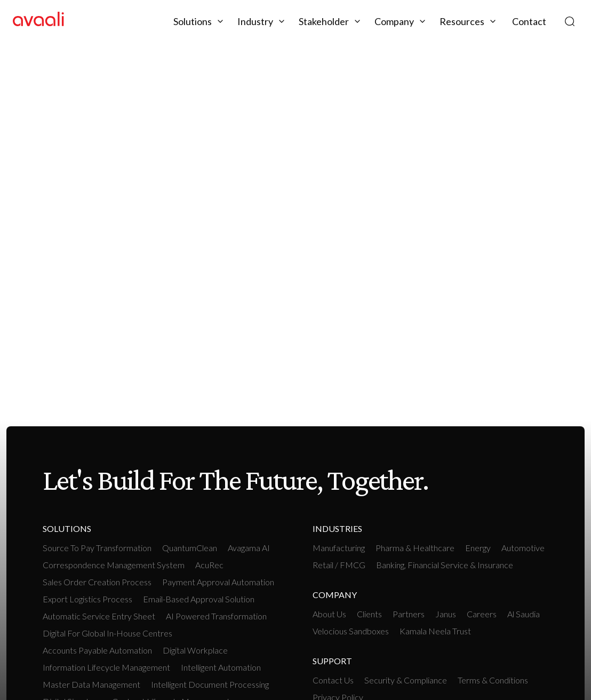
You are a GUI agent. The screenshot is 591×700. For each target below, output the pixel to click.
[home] (38, 21)
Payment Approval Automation (218, 582)
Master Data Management (91, 684)
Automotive (523, 548)
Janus (446, 614)
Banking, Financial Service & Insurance (445, 565)
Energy (478, 548)
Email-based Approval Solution (199, 599)
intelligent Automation (221, 667)
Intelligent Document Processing (210, 684)
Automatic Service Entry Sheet (99, 616)
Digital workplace (195, 650)
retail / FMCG (339, 565)
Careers (482, 614)
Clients (369, 614)
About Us (329, 614)
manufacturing (339, 548)
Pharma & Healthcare (415, 548)
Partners (409, 614)
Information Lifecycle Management (106, 667)
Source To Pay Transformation (97, 548)
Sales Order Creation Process (97, 582)
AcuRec (209, 565)
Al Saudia (524, 614)
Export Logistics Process (87, 599)
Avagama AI (249, 548)
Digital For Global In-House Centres (107, 633)
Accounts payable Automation (97, 650)
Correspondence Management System (114, 565)
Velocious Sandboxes (351, 631)
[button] (200, 21)
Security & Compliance (406, 680)
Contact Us (333, 680)
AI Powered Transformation (216, 616)
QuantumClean (190, 548)
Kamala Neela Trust (435, 631)
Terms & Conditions (493, 680)
